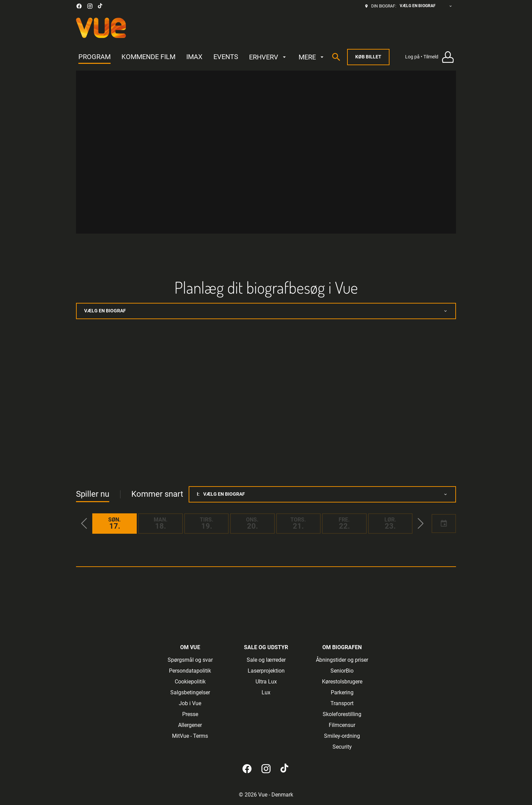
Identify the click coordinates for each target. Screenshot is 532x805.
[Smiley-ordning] (342, 736)
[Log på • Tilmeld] (431, 57)
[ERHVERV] (268, 57)
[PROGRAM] (94, 57)
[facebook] (79, 6)
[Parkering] (342, 693)
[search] (336, 57)
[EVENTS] (226, 57)
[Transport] (342, 703)
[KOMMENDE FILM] (148, 57)
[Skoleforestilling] (342, 714)
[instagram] (90, 6)
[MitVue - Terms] (190, 736)
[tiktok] (100, 6)
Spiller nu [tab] (93, 494)
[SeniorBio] (342, 671)
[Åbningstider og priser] (342, 660)
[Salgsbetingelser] (190, 693)
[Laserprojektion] (266, 671)
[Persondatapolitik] (190, 671)
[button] (84, 524)
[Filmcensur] (342, 725)
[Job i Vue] (190, 703)
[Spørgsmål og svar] (190, 660)
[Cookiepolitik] (190, 682)
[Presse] (190, 714)
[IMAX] (194, 57)
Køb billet (368, 57)
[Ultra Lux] (266, 682)
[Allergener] (190, 725)
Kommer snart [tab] (157, 494)
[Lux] (266, 693)
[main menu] (202, 57)
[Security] (342, 747)
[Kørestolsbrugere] (342, 682)
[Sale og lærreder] (266, 660)
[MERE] (312, 57)
